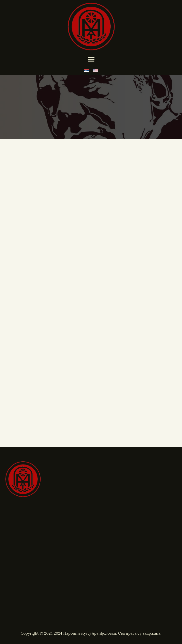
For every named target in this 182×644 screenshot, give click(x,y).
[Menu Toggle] (91, 59)
